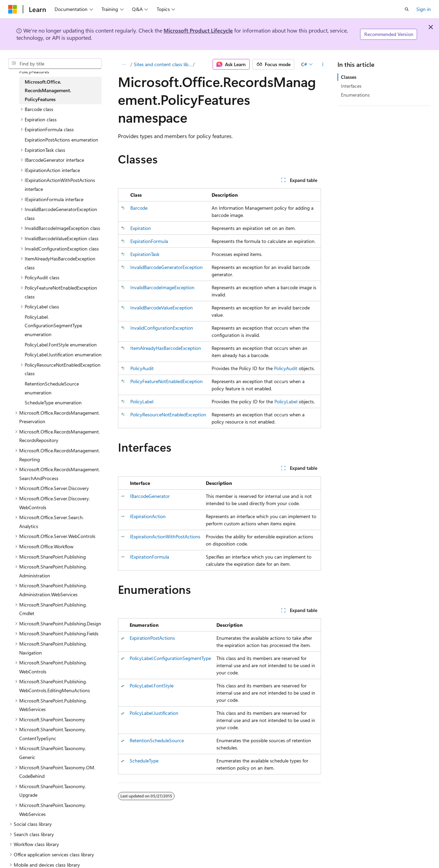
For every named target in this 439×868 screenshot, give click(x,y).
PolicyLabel (142, 401)
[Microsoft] (13, 9)
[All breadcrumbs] (124, 64)
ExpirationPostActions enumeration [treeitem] (61, 140)
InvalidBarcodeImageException (162, 287)
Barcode (139, 208)
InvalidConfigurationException (162, 328)
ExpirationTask (145, 254)
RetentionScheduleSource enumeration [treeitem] (52, 388)
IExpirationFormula (150, 557)
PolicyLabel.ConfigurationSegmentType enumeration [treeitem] (53, 326)
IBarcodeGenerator (150, 496)
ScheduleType (144, 761)
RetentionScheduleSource (157, 740)
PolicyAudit (142, 368)
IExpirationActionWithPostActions (165, 536)
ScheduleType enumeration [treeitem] (53, 402)
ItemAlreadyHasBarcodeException (166, 348)
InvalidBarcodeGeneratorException (167, 267)
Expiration (141, 228)
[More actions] (323, 64)
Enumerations (355, 95)
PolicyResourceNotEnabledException (168, 414)
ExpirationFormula (149, 241)
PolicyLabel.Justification (154, 713)
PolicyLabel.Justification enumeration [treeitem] (63, 354)
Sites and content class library (163, 64)
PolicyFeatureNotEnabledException (167, 381)
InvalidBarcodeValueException (162, 308)
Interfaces (351, 86)
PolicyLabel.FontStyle (152, 686)
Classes (349, 77)
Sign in (424, 9)
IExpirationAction (148, 516)
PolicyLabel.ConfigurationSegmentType (170, 658)
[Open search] (407, 9)
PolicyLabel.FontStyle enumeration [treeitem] (61, 345)
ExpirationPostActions (152, 638)
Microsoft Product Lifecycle (198, 30)
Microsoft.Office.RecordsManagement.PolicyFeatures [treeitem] (48, 90)
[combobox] (55, 64)
